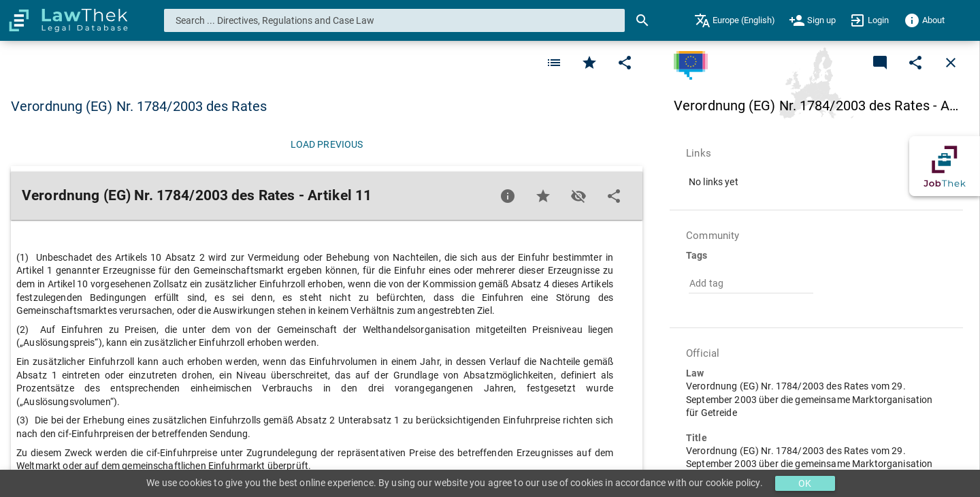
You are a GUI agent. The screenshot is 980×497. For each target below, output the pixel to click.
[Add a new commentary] (880, 63)
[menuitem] (735, 20)
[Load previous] (327, 144)
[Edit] (625, 63)
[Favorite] (554, 63)
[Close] (951, 63)
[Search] (642, 20)
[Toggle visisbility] (578, 196)
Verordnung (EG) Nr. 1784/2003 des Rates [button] (139, 106)
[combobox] (395, 20)
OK (805, 483)
